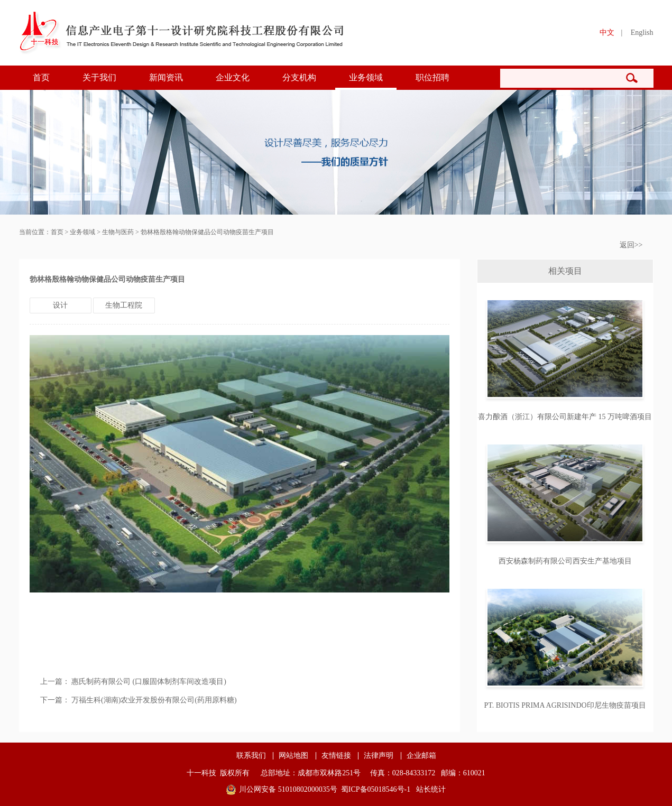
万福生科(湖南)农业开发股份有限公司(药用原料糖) (154, 700)
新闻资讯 (166, 77)
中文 (607, 33)
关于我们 (99, 77)
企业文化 (233, 77)
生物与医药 (118, 232)
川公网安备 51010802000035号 (288, 789)
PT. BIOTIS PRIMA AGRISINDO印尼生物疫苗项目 (565, 705)
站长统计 (431, 789)
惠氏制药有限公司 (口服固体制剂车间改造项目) (149, 682)
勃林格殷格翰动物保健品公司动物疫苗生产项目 (207, 232)
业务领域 (366, 77)
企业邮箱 (421, 756)
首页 (41, 77)
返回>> (631, 245)
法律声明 (379, 756)
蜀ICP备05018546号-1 (376, 789)
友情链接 (336, 756)
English (642, 33)
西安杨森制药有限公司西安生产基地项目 (565, 561)
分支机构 (299, 77)
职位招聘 (432, 77)
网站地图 (293, 756)
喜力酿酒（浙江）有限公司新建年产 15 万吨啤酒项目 (565, 417)
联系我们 (251, 756)
